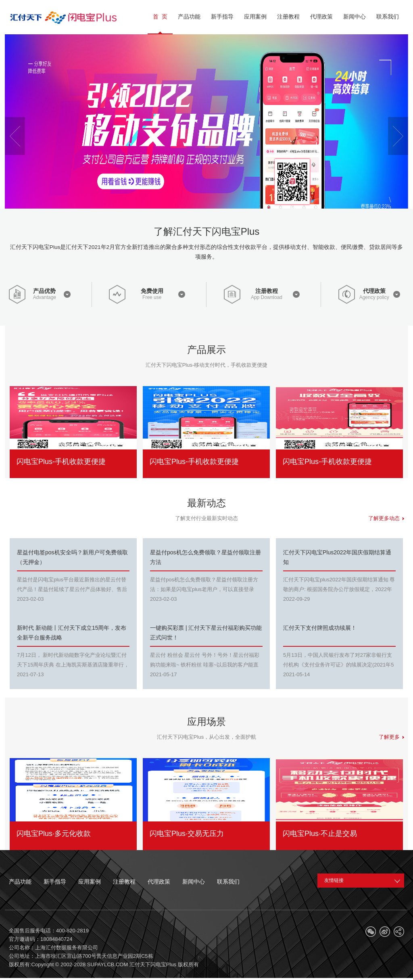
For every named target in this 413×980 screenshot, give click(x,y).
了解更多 (391, 737)
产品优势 (44, 291)
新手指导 (55, 882)
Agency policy (374, 298)
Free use (152, 298)
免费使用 (152, 291)
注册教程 (267, 291)
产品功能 (20, 882)
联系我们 (228, 882)
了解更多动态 (386, 518)
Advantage (45, 298)
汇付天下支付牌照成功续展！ (320, 628)
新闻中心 (194, 882)
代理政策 (374, 291)
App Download (267, 298)
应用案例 (90, 882)
